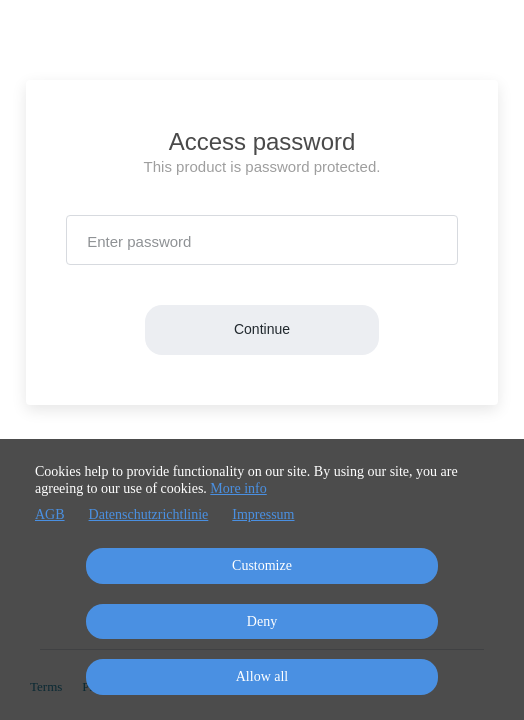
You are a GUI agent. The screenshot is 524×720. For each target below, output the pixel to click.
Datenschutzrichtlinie (149, 514)
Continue (262, 329)
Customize (262, 565)
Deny (262, 621)
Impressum (263, 514)
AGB (50, 514)
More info (238, 488)
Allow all (262, 676)
